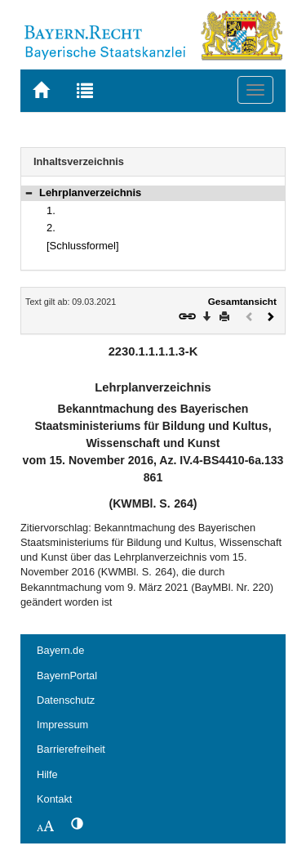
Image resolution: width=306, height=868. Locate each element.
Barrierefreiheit (71, 749)
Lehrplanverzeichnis (90, 192)
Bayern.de (60, 650)
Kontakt (54, 799)
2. (51, 228)
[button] (29, 192)
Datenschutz (66, 700)
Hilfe (47, 774)
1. (51, 210)
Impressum (62, 725)
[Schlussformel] (83, 246)
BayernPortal (67, 676)
